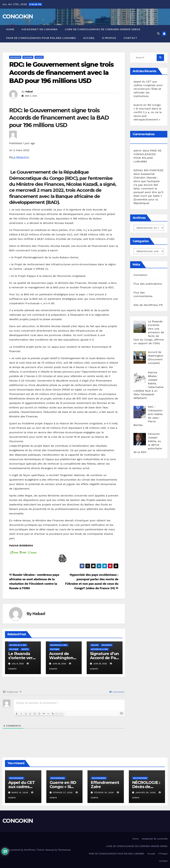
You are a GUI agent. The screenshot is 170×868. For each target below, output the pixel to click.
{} (58, 713)
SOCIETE (39, 57)
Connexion (117, 692)
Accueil (89, 38)
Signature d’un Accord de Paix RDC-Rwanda (104, 658)
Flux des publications (148, 284)
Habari (29, 92)
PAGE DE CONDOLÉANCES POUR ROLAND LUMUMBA (41, 38)
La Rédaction (21, 157)
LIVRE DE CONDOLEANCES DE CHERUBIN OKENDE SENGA (103, 29)
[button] (158, 34)
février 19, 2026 (104, 793)
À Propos (109, 38)
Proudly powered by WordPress (19, 850)
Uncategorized (16, 778)
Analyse (95, 645)
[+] (63, 713)
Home (10, 29)
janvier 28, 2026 (146, 793)
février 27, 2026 (63, 793)
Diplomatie (15, 57)
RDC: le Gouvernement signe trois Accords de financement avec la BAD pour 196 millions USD (61, 73)
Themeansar (64, 850)
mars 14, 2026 (20, 793)
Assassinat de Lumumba (40, 29)
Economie (28, 57)
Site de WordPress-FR (148, 305)
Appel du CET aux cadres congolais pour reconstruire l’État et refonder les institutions (148, 89)
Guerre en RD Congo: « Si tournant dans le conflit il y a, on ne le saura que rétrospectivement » (148, 112)
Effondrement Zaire (105, 785)
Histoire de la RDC (18, 645)
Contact (130, 38)
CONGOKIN (18, 16)
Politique (14, 649)
